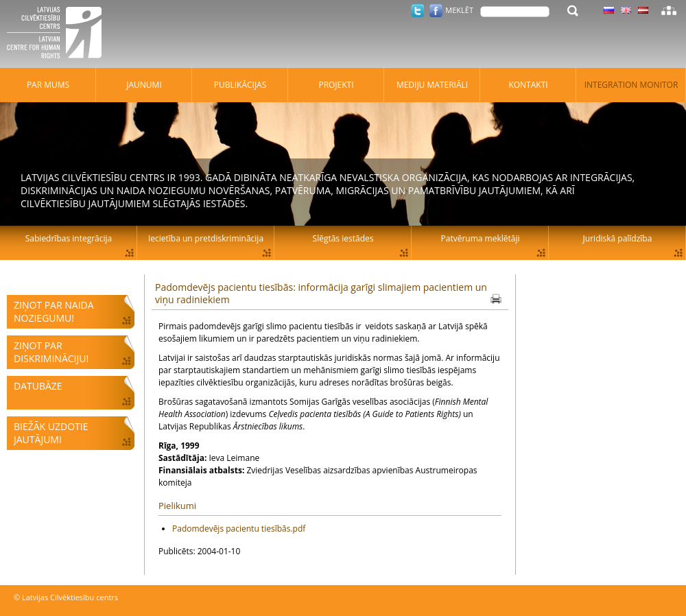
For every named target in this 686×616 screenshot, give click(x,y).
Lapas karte (669, 10)
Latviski (643, 10)
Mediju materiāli (432, 85)
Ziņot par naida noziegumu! (54, 311)
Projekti (336, 85)
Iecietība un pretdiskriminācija (206, 238)
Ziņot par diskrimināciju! (51, 352)
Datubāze (38, 386)
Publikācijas (240, 85)
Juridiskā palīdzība (618, 238)
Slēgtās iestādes (343, 238)
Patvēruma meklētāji (481, 238)
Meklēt (459, 10)
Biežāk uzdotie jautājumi (51, 433)
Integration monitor (631, 85)
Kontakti (528, 85)
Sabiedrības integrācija (69, 238)
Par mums (48, 85)
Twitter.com (417, 11)
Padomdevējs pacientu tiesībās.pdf (239, 529)
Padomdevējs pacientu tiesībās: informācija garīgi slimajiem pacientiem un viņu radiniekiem (321, 293)
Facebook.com (436, 11)
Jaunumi (144, 85)
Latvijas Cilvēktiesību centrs (58, 34)
